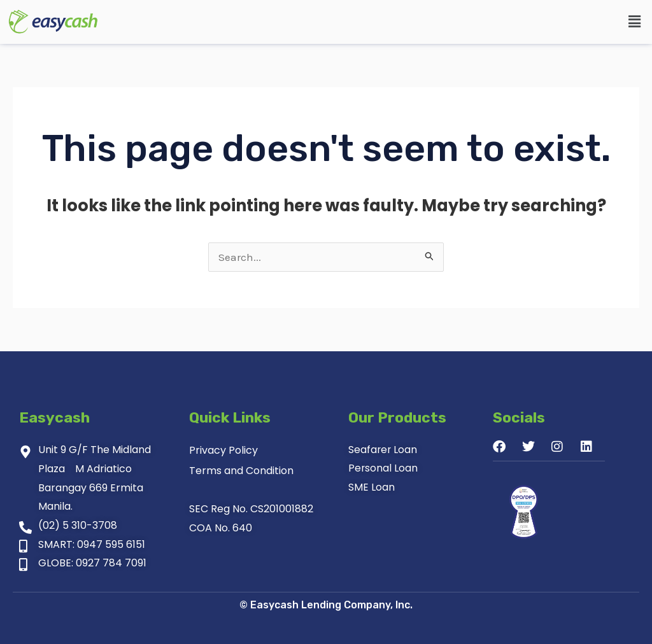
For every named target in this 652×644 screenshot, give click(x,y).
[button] (635, 22)
